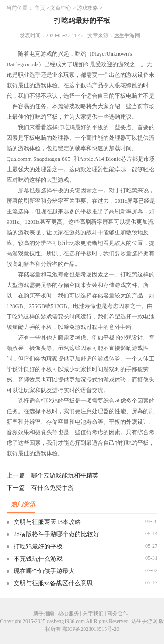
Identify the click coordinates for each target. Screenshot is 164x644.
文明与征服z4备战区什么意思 (53, 583)
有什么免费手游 (52, 488)
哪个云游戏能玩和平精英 (65, 476)
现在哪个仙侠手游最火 (44, 571)
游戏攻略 (87, 8)
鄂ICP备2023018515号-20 (91, 629)
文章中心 (61, 8)
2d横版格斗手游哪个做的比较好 (56, 534)
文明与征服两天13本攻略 (47, 522)
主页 (40, 8)
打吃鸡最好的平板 (38, 547)
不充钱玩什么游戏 (38, 559)
